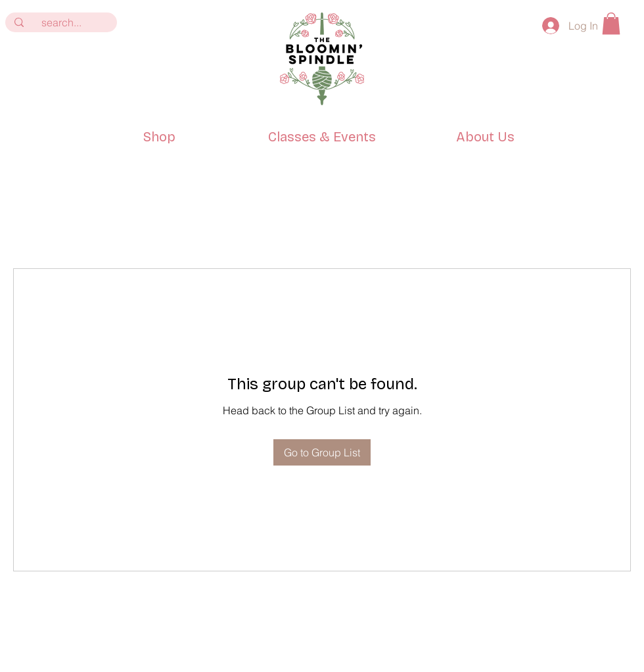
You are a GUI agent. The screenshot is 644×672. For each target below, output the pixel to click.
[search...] (61, 22)
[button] (611, 23)
